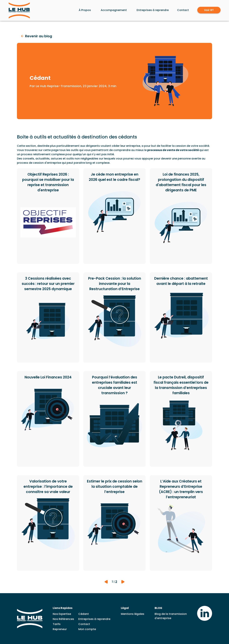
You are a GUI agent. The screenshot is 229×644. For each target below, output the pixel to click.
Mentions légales (133, 614)
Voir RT (209, 10)
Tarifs (57, 624)
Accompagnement (114, 10)
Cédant (84, 614)
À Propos (85, 10)
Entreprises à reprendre (153, 10)
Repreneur (60, 629)
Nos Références (63, 619)
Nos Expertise (62, 614)
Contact (183, 10)
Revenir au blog (37, 36)
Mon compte (87, 629)
